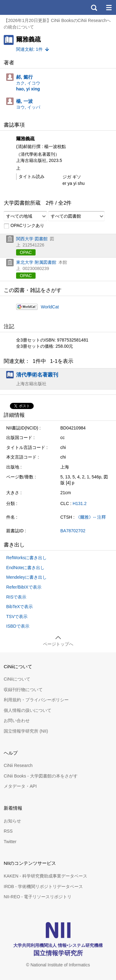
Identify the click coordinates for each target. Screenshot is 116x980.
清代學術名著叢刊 (37, 375)
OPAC (26, 252)
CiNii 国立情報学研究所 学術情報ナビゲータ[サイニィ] (27, 7)
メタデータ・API (20, 786)
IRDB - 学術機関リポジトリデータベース (43, 886)
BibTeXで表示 (19, 607)
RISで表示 (16, 597)
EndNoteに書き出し (25, 568)
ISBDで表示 (18, 626)
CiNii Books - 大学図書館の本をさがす (41, 776)
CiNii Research (18, 765)
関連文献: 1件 (29, 49)
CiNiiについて (17, 679)
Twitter (10, 842)
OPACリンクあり (24, 226)
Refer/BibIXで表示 (24, 587)
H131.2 (80, 503)
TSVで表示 (17, 616)
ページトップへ (58, 644)
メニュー (109, 7)
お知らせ (12, 821)
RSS (8, 831)
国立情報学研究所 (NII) (26, 731)
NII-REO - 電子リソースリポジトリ (38, 897)
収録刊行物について (23, 690)
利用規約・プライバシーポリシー (36, 700)
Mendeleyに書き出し (26, 577)
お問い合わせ (17, 721)
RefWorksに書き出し (26, 558)
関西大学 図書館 (32, 239)
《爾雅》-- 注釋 (91, 517)
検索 (94, 7)
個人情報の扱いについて (28, 710)
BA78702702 (73, 531)
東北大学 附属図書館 (36, 262)
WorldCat (50, 307)
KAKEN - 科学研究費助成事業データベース (45, 876)
